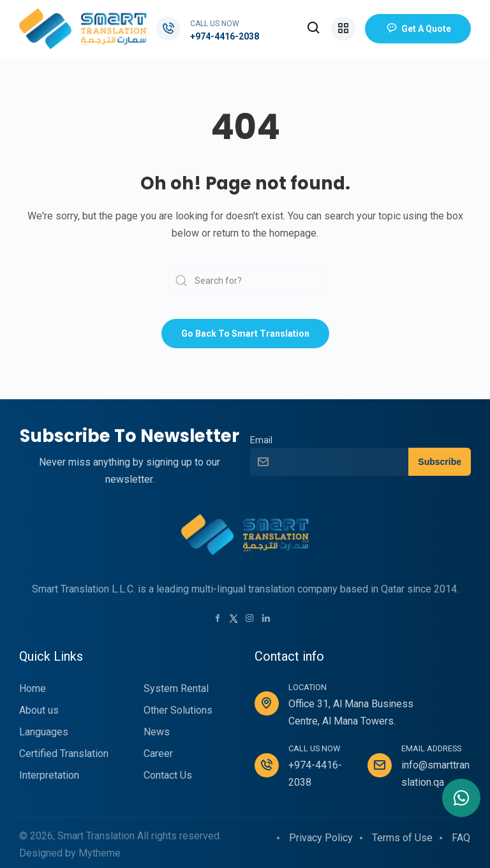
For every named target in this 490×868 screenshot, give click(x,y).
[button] (314, 29)
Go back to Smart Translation (245, 334)
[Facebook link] (218, 619)
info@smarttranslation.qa (435, 774)
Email (261, 440)
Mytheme (100, 853)
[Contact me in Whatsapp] (461, 798)
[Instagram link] (249, 619)
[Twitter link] (234, 618)
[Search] (245, 281)
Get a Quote (418, 29)
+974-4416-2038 (225, 36)
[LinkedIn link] (266, 619)
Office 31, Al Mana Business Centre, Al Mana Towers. (351, 712)
